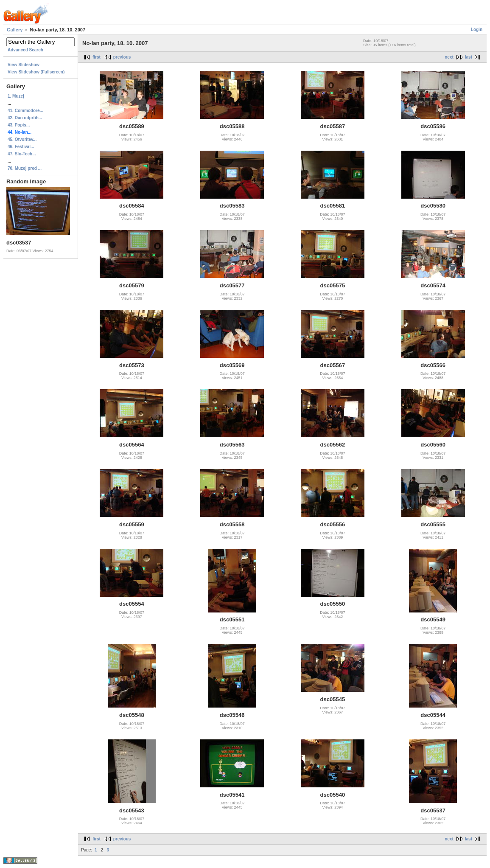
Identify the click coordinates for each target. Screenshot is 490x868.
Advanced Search (25, 50)
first (97, 57)
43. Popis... (19, 125)
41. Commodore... (25, 111)
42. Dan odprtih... (25, 118)
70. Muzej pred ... (25, 168)
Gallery (15, 30)
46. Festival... (21, 147)
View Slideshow (24, 65)
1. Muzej (16, 96)
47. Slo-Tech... (22, 154)
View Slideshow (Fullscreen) (36, 72)
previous (122, 57)
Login (477, 29)
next (449, 57)
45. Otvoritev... (22, 139)
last (469, 57)
